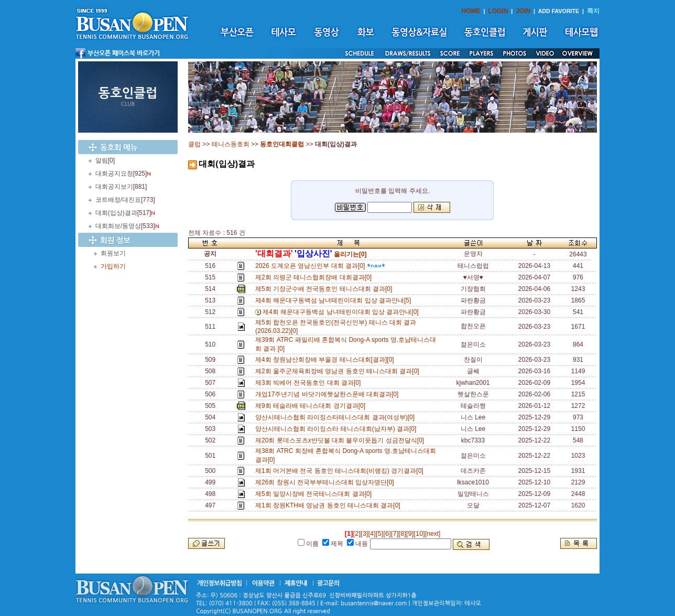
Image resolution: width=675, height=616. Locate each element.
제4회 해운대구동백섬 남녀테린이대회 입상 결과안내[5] (335, 300)
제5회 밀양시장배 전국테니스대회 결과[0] (315, 494)
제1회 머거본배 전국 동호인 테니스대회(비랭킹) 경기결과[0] (341, 471)
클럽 (194, 144)
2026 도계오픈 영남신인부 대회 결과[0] (320, 266)
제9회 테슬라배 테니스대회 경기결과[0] (312, 406)
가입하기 (113, 266)
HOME (471, 11)
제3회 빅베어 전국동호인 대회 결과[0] (310, 383)
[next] (433, 534)
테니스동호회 (231, 144)
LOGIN (498, 11)
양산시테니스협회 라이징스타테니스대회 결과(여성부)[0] (337, 417)
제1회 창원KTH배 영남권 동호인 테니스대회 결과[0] (329, 505)
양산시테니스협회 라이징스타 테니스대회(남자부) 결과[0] (337, 429)
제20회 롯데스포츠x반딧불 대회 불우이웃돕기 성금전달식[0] (341, 440)
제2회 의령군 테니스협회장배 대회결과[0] (315, 277)
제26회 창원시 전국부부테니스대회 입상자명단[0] (326, 482)
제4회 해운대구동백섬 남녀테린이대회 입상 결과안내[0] (342, 312)
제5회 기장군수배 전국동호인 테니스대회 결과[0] (325, 289)
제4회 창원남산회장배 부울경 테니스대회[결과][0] (326, 360)
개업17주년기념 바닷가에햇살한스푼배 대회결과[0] (329, 394)
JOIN (523, 11)
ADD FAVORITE (559, 11)
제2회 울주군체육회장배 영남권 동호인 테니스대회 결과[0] (339, 371)
